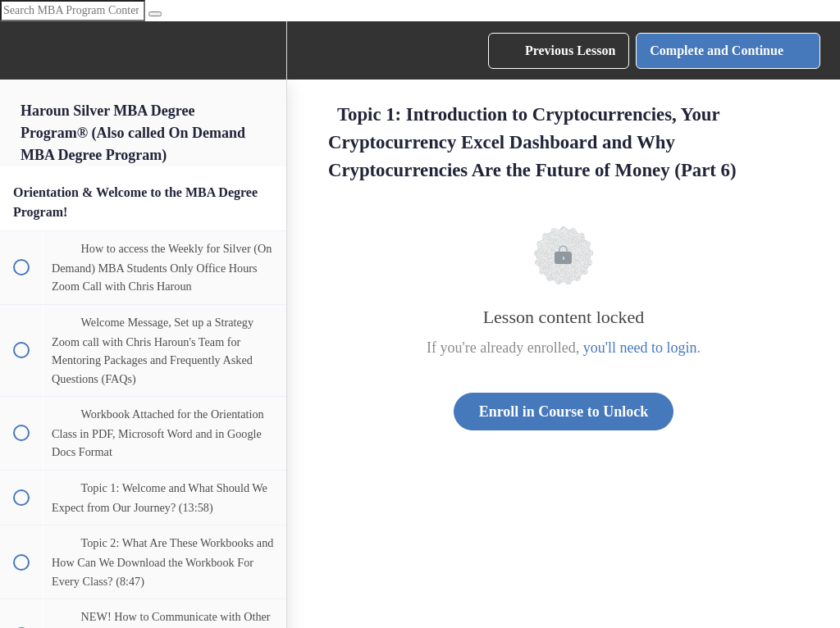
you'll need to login (640, 348)
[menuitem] (266, 50)
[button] (21, 50)
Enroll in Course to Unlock (564, 412)
